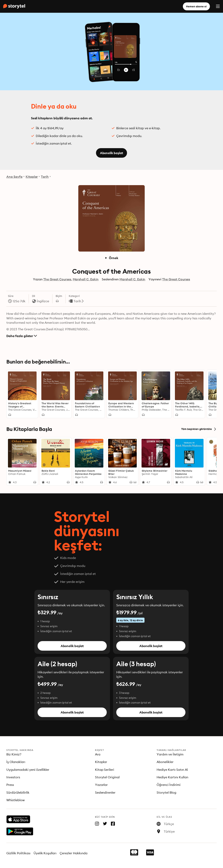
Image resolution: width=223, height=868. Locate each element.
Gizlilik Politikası (18, 853)
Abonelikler (165, 762)
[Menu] (218, 6)
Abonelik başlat (112, 153)
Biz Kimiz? (14, 754)
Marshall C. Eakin (86, 279)
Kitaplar (32, 177)
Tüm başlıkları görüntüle (199, 429)
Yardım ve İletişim (170, 754)
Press (10, 785)
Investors (13, 777)
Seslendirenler (105, 792)
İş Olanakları (16, 762)
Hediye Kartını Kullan (172, 777)
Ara (98, 754)
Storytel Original (107, 777)
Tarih (45, 177)
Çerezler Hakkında (74, 853)
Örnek (111, 258)
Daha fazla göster (22, 336)
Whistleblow (16, 800)
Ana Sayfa (14, 177)
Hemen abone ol (196, 6)
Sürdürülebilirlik (18, 792)
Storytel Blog (166, 792)
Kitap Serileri (105, 770)
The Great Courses (57, 279)
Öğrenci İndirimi (169, 785)
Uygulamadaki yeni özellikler (28, 770)
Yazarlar (101, 785)
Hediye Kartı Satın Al (172, 770)
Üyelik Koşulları (45, 853)
